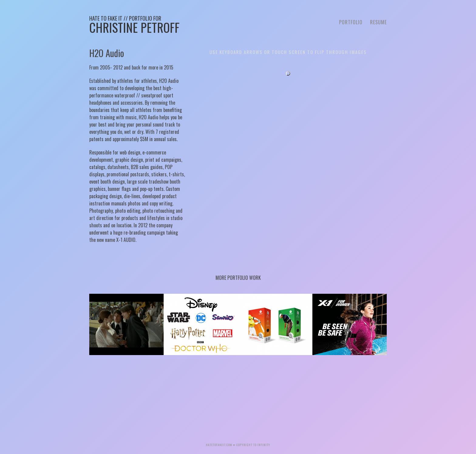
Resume (378, 22)
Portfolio (351, 22)
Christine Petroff (134, 25)
